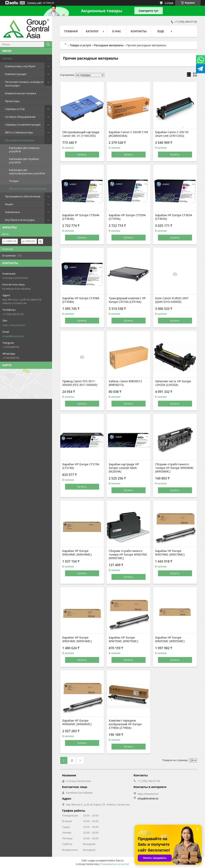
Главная (71, 31)
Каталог (8, 58)
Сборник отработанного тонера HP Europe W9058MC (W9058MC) (174, 468)
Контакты (139, 31)
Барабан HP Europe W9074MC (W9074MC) (170, 553)
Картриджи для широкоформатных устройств (27, 172)
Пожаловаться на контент (115, 864)
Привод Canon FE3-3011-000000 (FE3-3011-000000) (80, 383)
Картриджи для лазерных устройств (24, 150)
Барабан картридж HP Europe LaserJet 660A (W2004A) (124, 468)
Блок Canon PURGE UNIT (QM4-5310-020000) (172, 300)
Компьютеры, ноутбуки (20, 66)
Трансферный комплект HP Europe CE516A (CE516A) (127, 300)
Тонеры (14, 181)
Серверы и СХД (15, 109)
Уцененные (12, 212)
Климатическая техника (21, 93)
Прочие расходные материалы (28, 189)
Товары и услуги (80, 45)
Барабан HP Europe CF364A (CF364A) (81, 217)
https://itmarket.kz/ (14, 325)
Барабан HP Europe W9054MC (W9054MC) (77, 639)
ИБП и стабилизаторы (19, 132)
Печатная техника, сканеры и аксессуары (24, 84)
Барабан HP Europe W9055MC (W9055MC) (170, 639)
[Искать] (48, 44)
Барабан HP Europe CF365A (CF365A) (174, 217)
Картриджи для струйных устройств (24, 161)
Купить (82, 154)
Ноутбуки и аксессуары (20, 220)
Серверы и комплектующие (23, 125)
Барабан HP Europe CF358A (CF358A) (81, 300)
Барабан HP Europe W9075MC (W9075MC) (123, 639)
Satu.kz (120, 861)
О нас (117, 31)
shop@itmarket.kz (13, 336)
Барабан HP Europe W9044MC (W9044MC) (77, 553)
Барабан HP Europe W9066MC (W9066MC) (77, 722)
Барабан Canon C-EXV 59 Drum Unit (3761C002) (172, 134)
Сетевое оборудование (20, 117)
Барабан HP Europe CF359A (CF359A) (127, 217)
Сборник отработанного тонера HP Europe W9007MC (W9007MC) (128, 555)
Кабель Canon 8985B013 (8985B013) (125, 383)
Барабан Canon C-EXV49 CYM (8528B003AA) (128, 134)
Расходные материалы (20, 140)
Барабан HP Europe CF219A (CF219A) (81, 466)
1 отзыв (169, 3)
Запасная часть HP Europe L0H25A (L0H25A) (173, 383)
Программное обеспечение (23, 196)
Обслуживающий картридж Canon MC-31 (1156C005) (81, 134)
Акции (9, 204)
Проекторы (12, 101)
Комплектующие (16, 74)
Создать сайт (34, 3)
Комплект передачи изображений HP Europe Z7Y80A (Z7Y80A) (125, 724)
